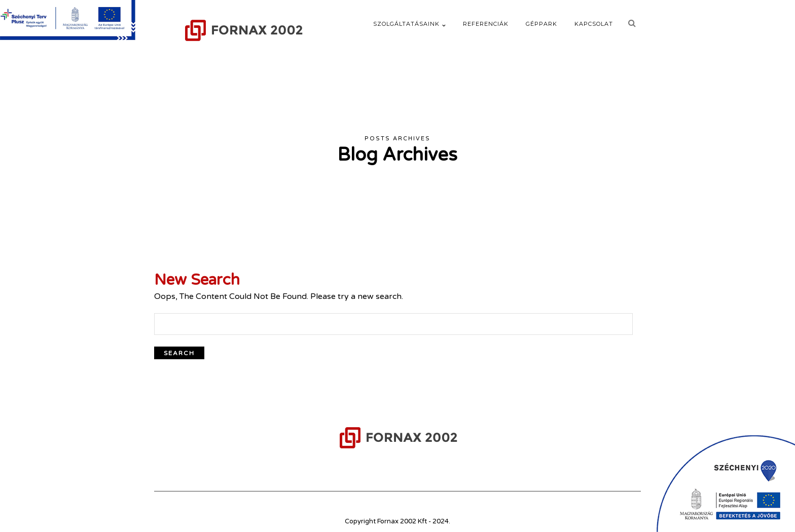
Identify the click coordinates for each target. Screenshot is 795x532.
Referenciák (486, 24)
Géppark (541, 24)
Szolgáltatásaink (406, 24)
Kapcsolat (594, 24)
